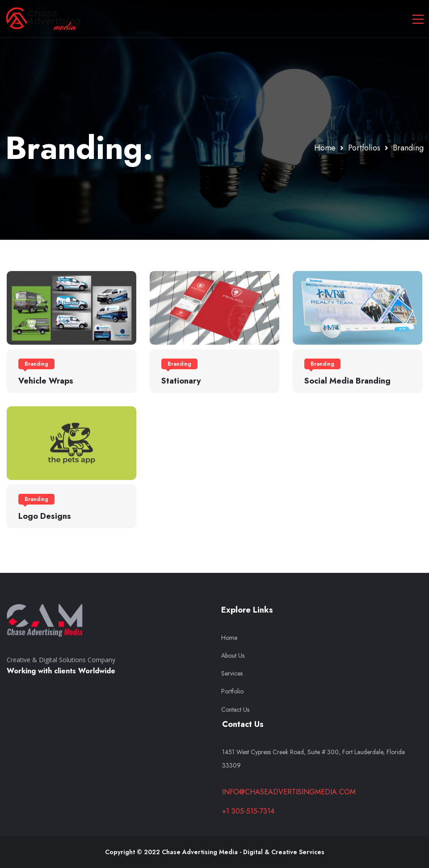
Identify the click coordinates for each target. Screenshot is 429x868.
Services (232, 673)
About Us (233, 655)
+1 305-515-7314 (248, 811)
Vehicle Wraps (46, 381)
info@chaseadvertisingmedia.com (289, 792)
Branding (36, 364)
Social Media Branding (347, 381)
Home (229, 638)
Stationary (181, 381)
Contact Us (235, 709)
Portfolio (232, 691)
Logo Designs (45, 516)
